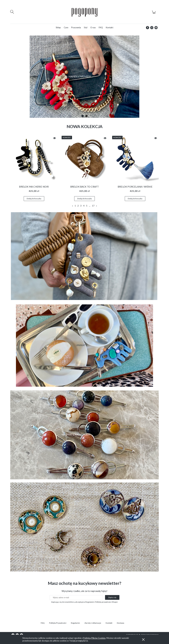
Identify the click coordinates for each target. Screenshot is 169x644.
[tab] (83, 116)
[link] (84, 435)
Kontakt (109, 623)
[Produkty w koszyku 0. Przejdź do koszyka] (154, 14)
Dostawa (121, 623)
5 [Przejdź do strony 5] (87, 206)
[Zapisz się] (112, 597)
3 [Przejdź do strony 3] (81, 206)
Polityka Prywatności (58, 623)
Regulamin (75, 623)
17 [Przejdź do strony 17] (93, 206)
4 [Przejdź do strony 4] (84, 206)
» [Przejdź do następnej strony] (97, 206)
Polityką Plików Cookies (94, 638)
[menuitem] (58, 27)
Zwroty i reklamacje (93, 623)
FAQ (43, 623)
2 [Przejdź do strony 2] (78, 206)
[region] (84, 77)
